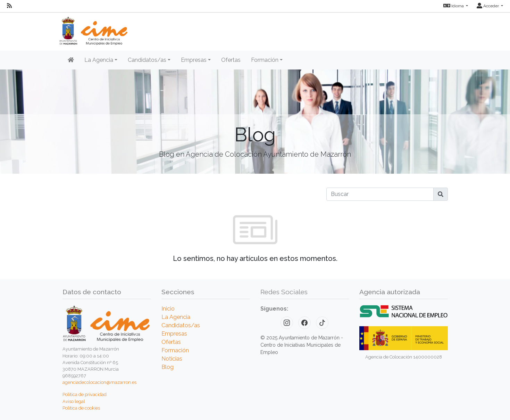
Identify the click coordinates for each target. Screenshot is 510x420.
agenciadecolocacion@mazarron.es (99, 382)
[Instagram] (287, 323)
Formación (175, 350)
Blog (168, 367)
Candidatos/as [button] (147, 60)
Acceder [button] (488, 6)
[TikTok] (322, 323)
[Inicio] (71, 60)
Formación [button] (265, 60)
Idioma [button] (454, 6)
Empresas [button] (194, 60)
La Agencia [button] (99, 60)
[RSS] (9, 6)
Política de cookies (81, 408)
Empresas (174, 334)
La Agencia (176, 317)
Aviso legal (74, 401)
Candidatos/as (181, 325)
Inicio (168, 309)
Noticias (172, 359)
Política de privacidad (85, 394)
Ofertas (231, 60)
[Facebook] (304, 323)
